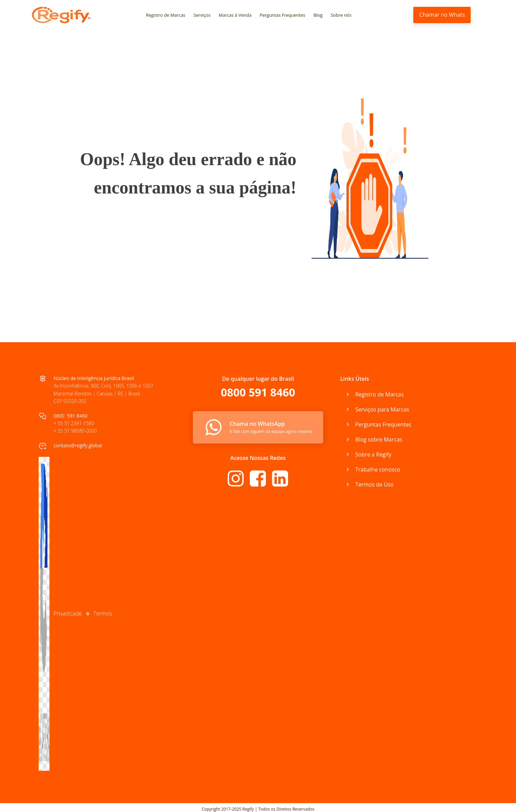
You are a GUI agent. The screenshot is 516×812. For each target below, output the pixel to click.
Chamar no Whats (442, 15)
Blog (318, 15)
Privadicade (68, 613)
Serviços (202, 15)
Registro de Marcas (166, 15)
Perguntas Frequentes (283, 15)
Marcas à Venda (235, 15)
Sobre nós (341, 15)
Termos (103, 613)
